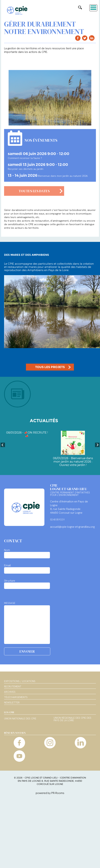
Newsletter (12, 702)
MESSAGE (10, 603)
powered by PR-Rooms (50, 793)
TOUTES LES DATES (34, 191)
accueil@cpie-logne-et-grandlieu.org (72, 527)
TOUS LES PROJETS (50, 367)
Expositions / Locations (20, 681)
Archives (10, 692)
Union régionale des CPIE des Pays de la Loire (72, 719)
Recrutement (13, 686)
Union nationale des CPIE (20, 719)
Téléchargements (16, 697)
